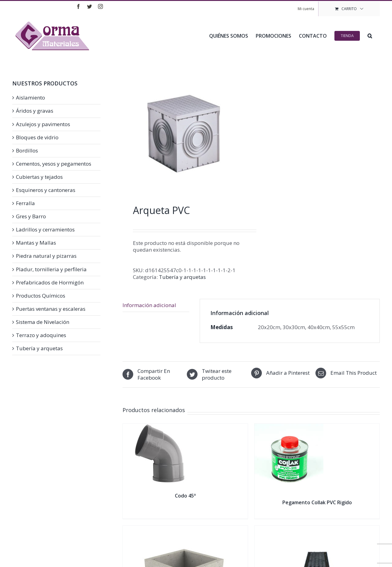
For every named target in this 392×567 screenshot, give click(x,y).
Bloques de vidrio (37, 137)
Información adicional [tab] (149, 305)
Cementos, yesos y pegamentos (54, 164)
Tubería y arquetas (182, 277)
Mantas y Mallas (36, 243)
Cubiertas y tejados (39, 177)
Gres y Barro (31, 216)
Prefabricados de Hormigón (50, 283)
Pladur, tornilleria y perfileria (51, 269)
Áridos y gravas (35, 111)
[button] (370, 35)
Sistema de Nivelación (43, 322)
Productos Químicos (41, 296)
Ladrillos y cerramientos (45, 230)
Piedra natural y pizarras (46, 256)
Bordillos (27, 151)
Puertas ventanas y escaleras (51, 309)
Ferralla (25, 203)
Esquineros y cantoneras (46, 190)
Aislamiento (30, 98)
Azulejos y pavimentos (43, 124)
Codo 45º (185, 496)
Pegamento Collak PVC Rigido (317, 502)
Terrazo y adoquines (41, 335)
